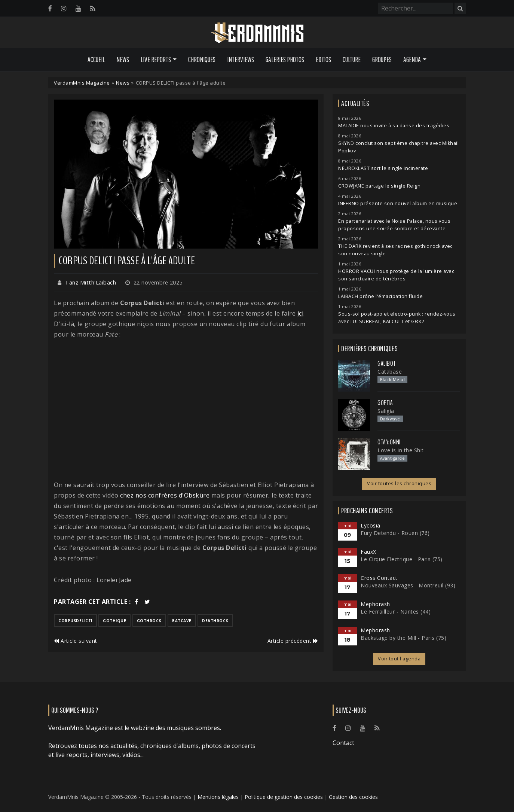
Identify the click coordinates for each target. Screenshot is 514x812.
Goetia (385, 403)
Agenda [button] (412, 60)
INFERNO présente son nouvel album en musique (398, 203)
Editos (323, 60)
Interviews (241, 60)
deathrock (215, 621)
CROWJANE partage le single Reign (379, 186)
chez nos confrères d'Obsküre (165, 495)
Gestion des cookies (353, 797)
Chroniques (202, 60)
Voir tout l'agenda (399, 659)
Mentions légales (218, 797)
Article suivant (76, 641)
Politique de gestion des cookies (284, 797)
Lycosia (371, 525)
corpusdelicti (75, 621)
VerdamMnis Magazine (82, 83)
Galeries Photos (285, 60)
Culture (352, 60)
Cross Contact (379, 578)
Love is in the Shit (401, 450)
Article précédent (293, 641)
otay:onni (389, 442)
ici (301, 313)
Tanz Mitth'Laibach (91, 282)
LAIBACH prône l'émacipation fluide (380, 296)
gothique (114, 621)
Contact (343, 743)
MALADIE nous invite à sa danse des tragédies (394, 126)
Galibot (387, 364)
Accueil (96, 60)
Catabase (390, 372)
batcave (182, 621)
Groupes (382, 60)
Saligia (386, 411)
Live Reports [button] (156, 60)
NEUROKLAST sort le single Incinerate (383, 168)
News (123, 60)
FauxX (368, 552)
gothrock (149, 621)
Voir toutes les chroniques (399, 483)
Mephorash (375, 604)
